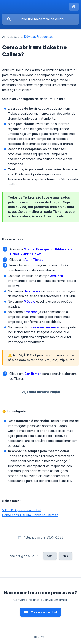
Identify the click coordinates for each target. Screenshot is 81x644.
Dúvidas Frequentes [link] (39, 37)
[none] (74, 7)
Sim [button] (50, 556)
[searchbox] (40, 19)
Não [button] (65, 556)
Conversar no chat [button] (44, 612)
